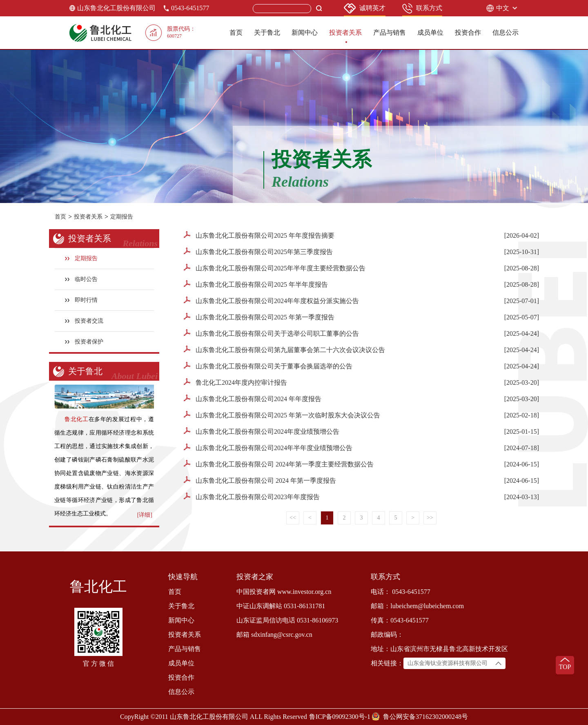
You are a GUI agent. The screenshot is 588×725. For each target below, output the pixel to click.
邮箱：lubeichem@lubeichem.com (417, 606)
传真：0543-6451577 (400, 620)
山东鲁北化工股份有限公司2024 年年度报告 (253, 398)
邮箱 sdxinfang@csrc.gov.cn (274, 635)
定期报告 (122, 217)
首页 (236, 32)
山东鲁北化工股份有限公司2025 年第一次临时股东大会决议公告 (282, 415)
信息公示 (506, 32)
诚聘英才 (365, 8)
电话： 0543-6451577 (400, 592)
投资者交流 (84, 321)
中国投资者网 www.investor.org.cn (284, 592)
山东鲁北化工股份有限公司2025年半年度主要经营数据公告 (275, 268)
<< (293, 518)
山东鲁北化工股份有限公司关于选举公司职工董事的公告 (271, 333)
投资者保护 (84, 342)
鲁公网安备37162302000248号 (425, 717)
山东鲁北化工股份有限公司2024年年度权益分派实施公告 (271, 300)
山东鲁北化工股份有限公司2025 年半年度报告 (256, 284)
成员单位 (430, 32)
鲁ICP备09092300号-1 (340, 717)
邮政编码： (387, 635)
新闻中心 (305, 32)
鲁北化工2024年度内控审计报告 (235, 382)
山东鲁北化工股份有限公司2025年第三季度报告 (258, 251)
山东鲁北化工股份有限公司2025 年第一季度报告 (259, 317)
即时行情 (81, 300)
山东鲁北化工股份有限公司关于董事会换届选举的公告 (268, 366)
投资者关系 (345, 32)
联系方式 (422, 8)
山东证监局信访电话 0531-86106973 (287, 620)
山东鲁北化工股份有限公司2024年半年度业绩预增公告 (268, 447)
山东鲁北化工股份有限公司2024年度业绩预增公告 (262, 431)
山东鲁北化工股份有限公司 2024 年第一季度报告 (260, 480)
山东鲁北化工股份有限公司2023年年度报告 (252, 496)
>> (430, 518)
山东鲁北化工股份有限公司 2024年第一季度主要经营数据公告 (279, 464)
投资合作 (468, 32)
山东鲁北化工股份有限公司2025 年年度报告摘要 (259, 235)
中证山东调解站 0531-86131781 (281, 606)
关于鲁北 (267, 32)
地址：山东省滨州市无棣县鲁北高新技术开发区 (439, 649)
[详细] (145, 515)
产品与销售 (390, 32)
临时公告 (81, 279)
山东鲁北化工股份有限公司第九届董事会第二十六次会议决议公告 (284, 349)
